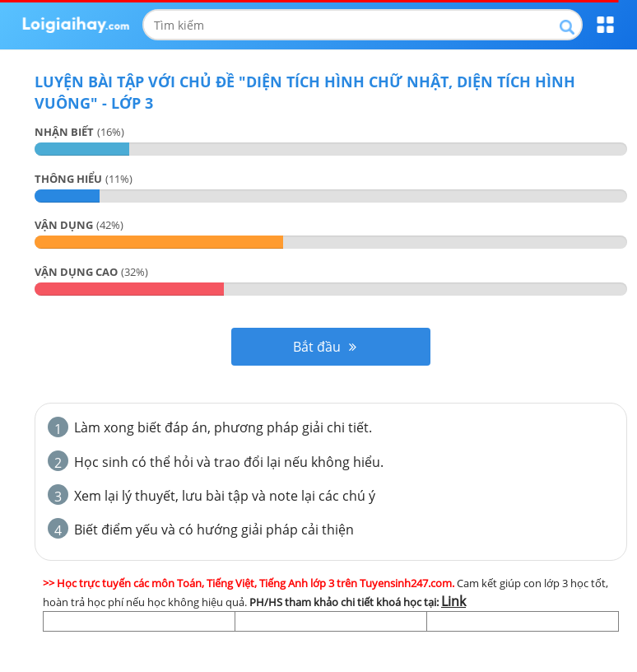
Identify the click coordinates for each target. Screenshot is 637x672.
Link (453, 601)
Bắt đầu (325, 347)
